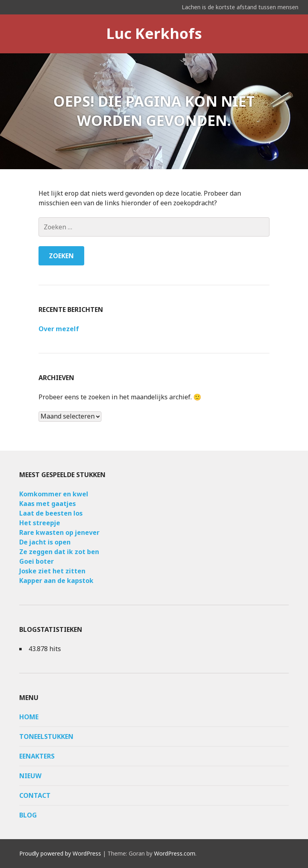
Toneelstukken (46, 736)
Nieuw (30, 776)
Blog (28, 815)
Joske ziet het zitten (52, 571)
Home (29, 717)
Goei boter (36, 561)
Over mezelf (59, 329)
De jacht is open (45, 542)
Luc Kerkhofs (154, 33)
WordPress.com (175, 853)
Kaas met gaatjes (48, 504)
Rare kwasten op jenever (59, 532)
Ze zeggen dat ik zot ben (59, 552)
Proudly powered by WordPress (60, 853)
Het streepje (40, 523)
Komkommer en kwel (54, 494)
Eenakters (37, 756)
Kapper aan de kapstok (56, 581)
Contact (35, 795)
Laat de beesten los (51, 513)
